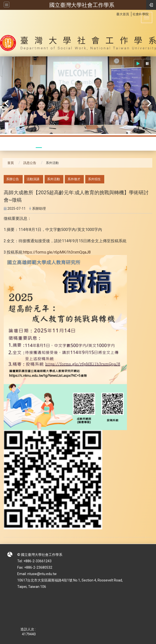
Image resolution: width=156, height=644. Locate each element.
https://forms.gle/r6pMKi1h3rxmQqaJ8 (57, 252)
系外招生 (94, 179)
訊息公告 (30, 163)
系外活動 (53, 179)
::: (114, 13)
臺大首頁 (123, 14)
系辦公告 (13, 179)
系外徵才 (74, 179)
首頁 (11, 163)
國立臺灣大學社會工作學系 (82, 5)
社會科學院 (141, 14)
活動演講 (33, 179)
